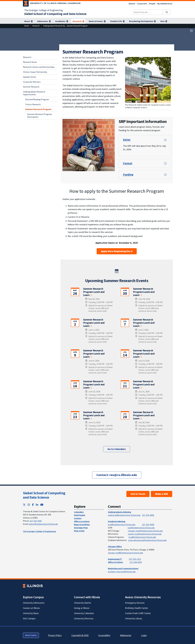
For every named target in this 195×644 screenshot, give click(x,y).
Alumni (132, 4)
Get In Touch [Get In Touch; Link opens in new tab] (138, 494)
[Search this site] (148, 12)
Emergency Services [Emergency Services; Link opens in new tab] (135, 603)
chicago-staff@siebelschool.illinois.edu (125, 553)
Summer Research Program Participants (40, 116)
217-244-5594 (136, 562)
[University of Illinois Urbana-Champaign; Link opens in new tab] (52, 4)
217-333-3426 (36, 521)
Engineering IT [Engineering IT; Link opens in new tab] (115, 559)
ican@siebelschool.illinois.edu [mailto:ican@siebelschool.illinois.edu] (141, 528)
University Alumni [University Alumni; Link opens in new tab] (83, 603)
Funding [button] (128, 175)
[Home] (27, 26)
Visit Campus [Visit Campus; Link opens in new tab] (29, 618)
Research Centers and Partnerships (39, 67)
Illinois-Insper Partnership (35, 72)
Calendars (79, 512)
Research (27, 57)
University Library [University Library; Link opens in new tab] (134, 618)
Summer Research (31, 87)
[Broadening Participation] (142, 21)
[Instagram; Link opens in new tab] (29, 505)
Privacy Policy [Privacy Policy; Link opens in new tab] (55, 635)
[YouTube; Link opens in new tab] (42, 505)
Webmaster (126, 635)
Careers (78, 518)
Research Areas (30, 62)
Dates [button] (127, 140)
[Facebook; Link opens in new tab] (33, 505)
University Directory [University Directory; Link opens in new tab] (84, 618)
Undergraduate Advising (119, 512)
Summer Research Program (38, 109)
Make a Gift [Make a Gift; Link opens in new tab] (162, 494)
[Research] (78, 21)
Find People (80, 515)
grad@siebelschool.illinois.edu (122, 524)
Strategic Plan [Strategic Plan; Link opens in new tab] (81, 528)
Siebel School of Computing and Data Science (44, 495)
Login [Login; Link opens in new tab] (144, 635)
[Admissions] (44, 21)
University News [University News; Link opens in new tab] (31, 613)
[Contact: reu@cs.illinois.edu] (117, 475)
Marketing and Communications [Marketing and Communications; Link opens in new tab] (123, 568)
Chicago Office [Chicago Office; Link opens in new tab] (115, 546)
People (152, 4)
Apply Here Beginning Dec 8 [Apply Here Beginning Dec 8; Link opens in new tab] (117, 251)
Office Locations (82, 521)
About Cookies (31, 635)
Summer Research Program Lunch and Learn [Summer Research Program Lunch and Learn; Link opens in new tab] (94, 292)
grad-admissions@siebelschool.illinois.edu (147, 540)
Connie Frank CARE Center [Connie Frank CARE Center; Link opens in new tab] (138, 613)
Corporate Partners (32, 82)
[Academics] (62, 21)
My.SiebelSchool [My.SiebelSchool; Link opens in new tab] (165, 4)
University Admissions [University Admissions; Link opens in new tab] (34, 603)
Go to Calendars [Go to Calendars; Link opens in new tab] (117, 449)
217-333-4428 (148, 515)
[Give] (164, 21)
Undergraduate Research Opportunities (34, 93)
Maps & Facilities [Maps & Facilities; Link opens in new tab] (82, 524)
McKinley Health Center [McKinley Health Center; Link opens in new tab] (137, 608)
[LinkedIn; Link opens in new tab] (37, 505)
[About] (28, 21)
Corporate (142, 4)
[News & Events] (97, 21)
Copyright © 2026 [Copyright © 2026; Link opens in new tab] (80, 635)
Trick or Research (33, 104)
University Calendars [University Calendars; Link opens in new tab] (84, 613)
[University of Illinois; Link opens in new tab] (33, 586)
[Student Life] (117, 21)
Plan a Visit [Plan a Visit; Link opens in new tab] (79, 531)
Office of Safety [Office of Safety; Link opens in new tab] (115, 562)
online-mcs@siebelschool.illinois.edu (145, 534)
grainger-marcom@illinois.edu (122, 572)
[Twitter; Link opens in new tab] (24, 505)
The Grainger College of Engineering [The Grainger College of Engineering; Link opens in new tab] (43, 10)
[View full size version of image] (191, 31)
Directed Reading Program (37, 99)
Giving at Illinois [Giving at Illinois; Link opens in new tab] (82, 608)
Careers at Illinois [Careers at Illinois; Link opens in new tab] (31, 608)
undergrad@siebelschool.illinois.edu (124, 515)
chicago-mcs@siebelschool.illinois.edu (145, 531)
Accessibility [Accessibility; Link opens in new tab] (104, 635)
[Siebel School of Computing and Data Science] (55, 14)
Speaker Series (30, 77)
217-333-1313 (135, 559)
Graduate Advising (117, 521)
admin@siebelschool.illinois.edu (43, 524)
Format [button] (128, 163)
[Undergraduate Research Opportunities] (58, 26)
